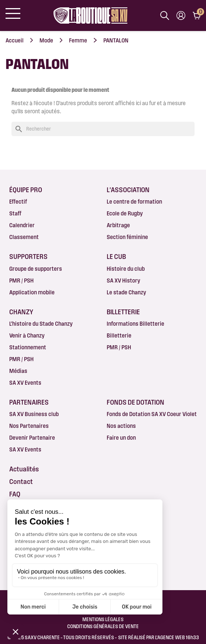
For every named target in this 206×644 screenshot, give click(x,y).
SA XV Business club (34, 414)
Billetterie (119, 335)
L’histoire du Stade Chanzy (41, 324)
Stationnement (28, 347)
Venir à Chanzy (27, 335)
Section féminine (127, 237)
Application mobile (32, 292)
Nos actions (121, 426)
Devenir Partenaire (32, 438)
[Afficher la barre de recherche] (165, 15)
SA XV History (123, 281)
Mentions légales (103, 619)
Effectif (18, 202)
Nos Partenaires (29, 426)
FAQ (15, 494)
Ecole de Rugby (125, 213)
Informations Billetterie (135, 324)
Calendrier (22, 225)
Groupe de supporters (36, 269)
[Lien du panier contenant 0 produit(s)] (197, 15)
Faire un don (121, 438)
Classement (24, 237)
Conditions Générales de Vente (103, 626)
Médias (18, 371)
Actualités (24, 469)
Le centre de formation (134, 202)
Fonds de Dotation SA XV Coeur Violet (152, 414)
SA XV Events (25, 383)
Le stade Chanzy (126, 292)
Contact (21, 481)
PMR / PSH (21, 281)
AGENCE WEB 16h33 (178, 637)
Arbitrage (118, 225)
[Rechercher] (103, 129)
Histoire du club (126, 269)
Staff (15, 213)
